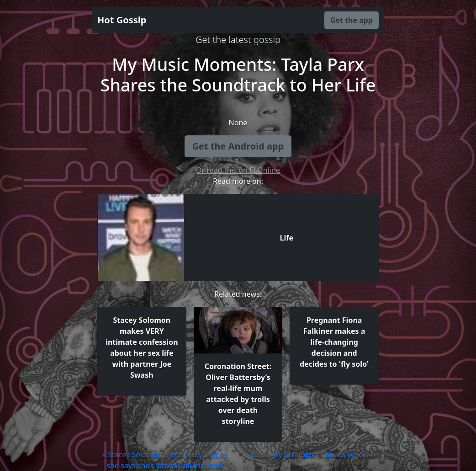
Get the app (352, 20)
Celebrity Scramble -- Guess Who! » (311, 455)
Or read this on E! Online (238, 170)
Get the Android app (238, 146)
